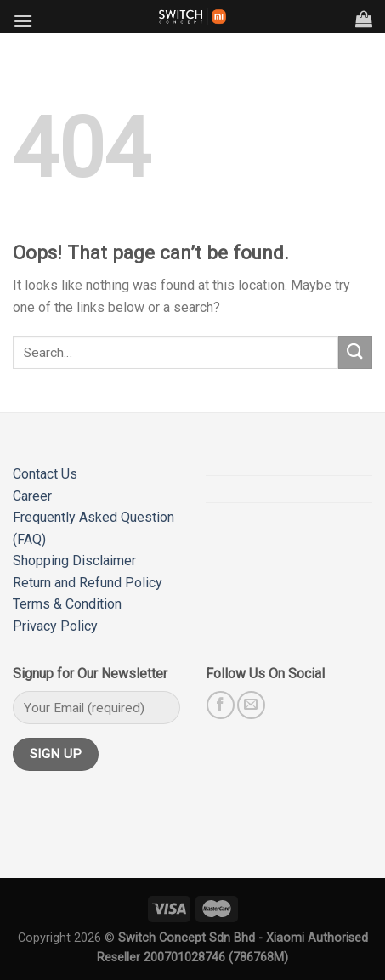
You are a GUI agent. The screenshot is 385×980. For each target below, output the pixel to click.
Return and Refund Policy (88, 583)
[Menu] (23, 21)
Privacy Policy (55, 626)
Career (32, 496)
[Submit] (355, 352)
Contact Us (45, 474)
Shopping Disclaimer (74, 561)
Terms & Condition (67, 604)
